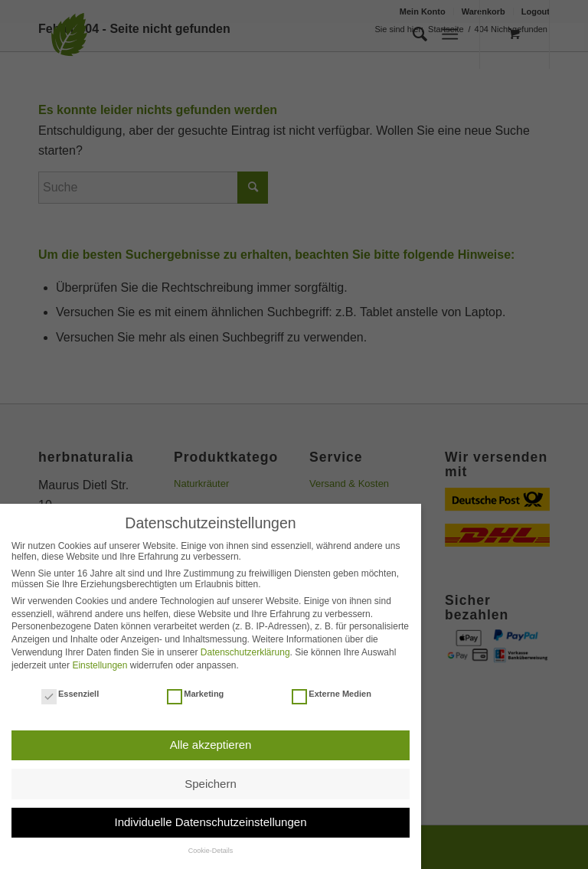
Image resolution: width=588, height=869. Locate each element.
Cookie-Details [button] (211, 851)
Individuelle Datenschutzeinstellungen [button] (210, 822)
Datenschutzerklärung (245, 652)
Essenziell (70, 694)
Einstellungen (100, 665)
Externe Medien (332, 694)
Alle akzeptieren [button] (211, 745)
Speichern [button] (211, 784)
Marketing (195, 694)
